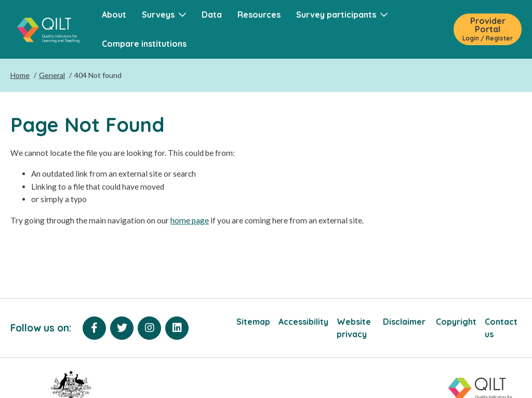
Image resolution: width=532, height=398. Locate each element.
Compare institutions (144, 44)
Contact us (501, 328)
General (52, 75)
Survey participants (342, 15)
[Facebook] (94, 328)
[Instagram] (149, 328)
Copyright (456, 322)
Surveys (164, 15)
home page (190, 220)
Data (212, 15)
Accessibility (303, 322)
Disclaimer (405, 322)
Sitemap (253, 322)
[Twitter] (122, 328)
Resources (259, 15)
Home (20, 75)
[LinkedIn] (177, 328)
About (114, 15)
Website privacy (354, 328)
